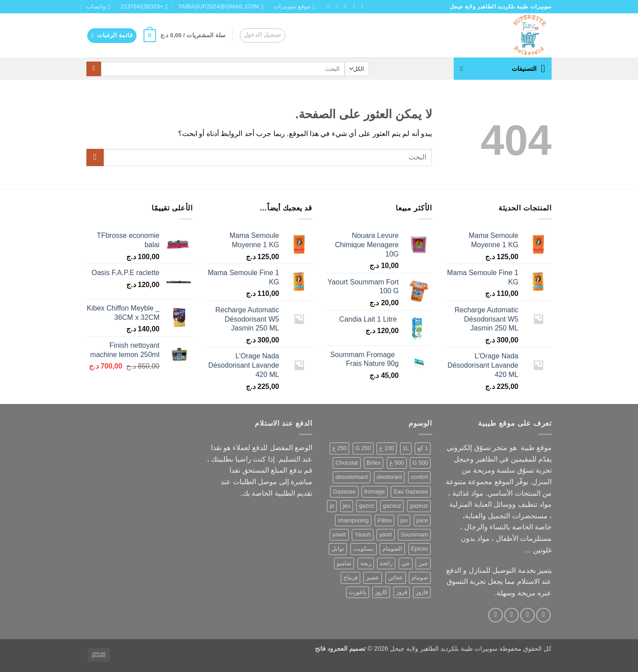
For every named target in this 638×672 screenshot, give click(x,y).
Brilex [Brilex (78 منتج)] (373, 463)
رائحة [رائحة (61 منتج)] (386, 563)
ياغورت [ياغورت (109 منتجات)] (358, 592)
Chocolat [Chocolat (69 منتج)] (347, 463)
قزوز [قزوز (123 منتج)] (402, 592)
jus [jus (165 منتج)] (404, 520)
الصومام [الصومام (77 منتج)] (392, 549)
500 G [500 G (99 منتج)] (420, 463)
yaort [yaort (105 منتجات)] (385, 534)
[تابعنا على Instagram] (352, 7)
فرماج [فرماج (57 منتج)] (350, 577)
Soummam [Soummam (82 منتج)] (414, 534)
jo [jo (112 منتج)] (332, 506)
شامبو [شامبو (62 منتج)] (344, 563)
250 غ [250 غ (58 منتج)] (340, 448)
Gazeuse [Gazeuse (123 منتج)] (344, 491)
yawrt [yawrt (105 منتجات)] (339, 534)
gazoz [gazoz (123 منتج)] (366, 506)
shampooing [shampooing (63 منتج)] (353, 520)
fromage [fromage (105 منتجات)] (375, 491)
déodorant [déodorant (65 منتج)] (389, 477)
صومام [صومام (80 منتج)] (420, 577)
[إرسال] (94, 69)
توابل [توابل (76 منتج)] (338, 549)
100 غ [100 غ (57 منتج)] (387, 448)
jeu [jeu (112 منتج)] (347, 506)
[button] (263, 35)
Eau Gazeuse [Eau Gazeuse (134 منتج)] (411, 491)
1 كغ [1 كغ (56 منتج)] (423, 448)
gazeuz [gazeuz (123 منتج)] (419, 506)
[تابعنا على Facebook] (361, 7)
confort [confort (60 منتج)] (419, 477)
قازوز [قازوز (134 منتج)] (422, 592)
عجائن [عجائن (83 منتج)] (396, 577)
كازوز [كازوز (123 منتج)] (381, 592)
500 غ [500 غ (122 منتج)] (397, 463)
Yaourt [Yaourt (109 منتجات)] (363, 534)
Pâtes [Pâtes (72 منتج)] (385, 520)
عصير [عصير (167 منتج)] (373, 577)
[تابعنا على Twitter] (335, 7)
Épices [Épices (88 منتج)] (420, 549)
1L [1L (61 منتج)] (406, 448)
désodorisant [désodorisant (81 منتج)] (352, 477)
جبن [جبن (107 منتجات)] (423, 563)
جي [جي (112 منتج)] (406, 563)
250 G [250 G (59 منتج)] (363, 448)
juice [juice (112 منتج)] (422, 520)
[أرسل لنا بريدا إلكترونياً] (327, 7)
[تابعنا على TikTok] (344, 7)
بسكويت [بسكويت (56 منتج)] (364, 549)
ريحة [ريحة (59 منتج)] (366, 563)
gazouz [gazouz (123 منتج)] (392, 506)
